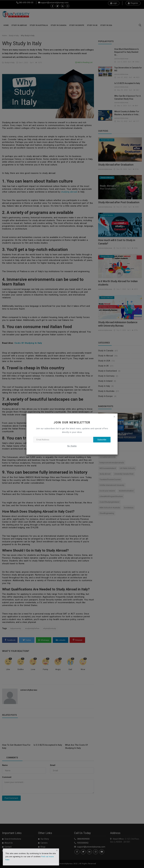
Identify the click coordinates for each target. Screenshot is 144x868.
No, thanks (72, 446)
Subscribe (102, 440)
